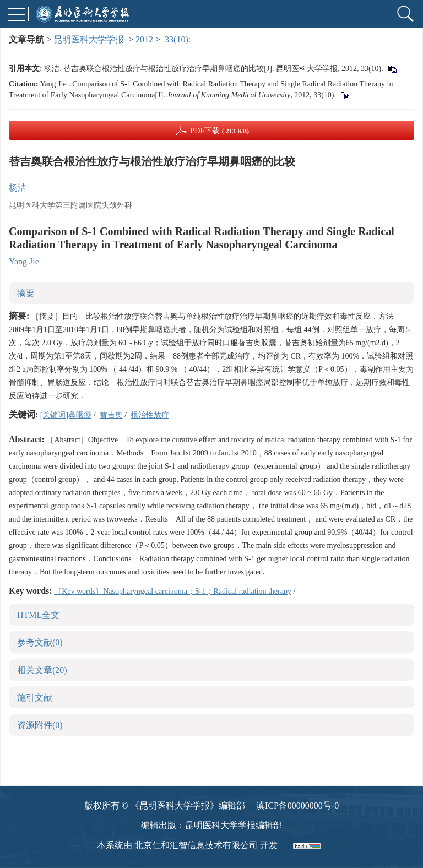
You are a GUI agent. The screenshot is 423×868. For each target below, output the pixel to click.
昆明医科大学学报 (89, 39)
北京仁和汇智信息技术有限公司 (196, 845)
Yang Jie (24, 261)
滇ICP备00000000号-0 (297, 805)
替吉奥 (111, 415)
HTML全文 (38, 615)
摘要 (26, 293)
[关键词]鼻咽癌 (66, 415)
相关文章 (42, 670)
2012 (144, 39)
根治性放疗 (150, 415)
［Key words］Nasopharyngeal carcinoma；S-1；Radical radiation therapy (173, 591)
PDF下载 (219, 131)
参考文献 (40, 642)
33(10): (179, 39)
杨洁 (18, 188)
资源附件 (40, 725)
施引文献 (35, 698)
